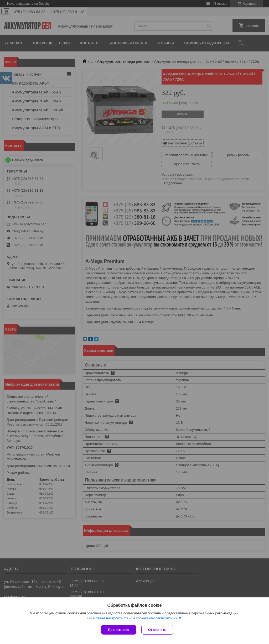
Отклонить (157, 630)
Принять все (119, 630)
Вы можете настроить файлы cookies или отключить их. (133, 618)
